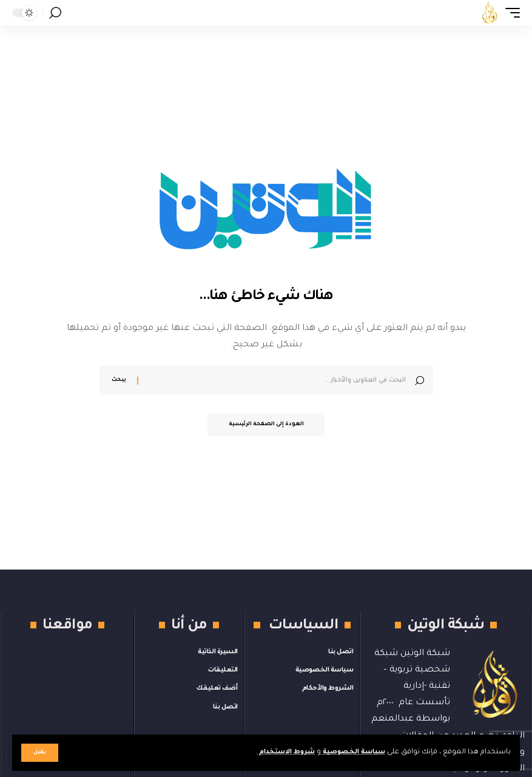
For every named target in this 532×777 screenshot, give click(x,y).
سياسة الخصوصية (350, 752)
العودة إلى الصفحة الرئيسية (266, 425)
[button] (40, 753)
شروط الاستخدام (277, 752)
